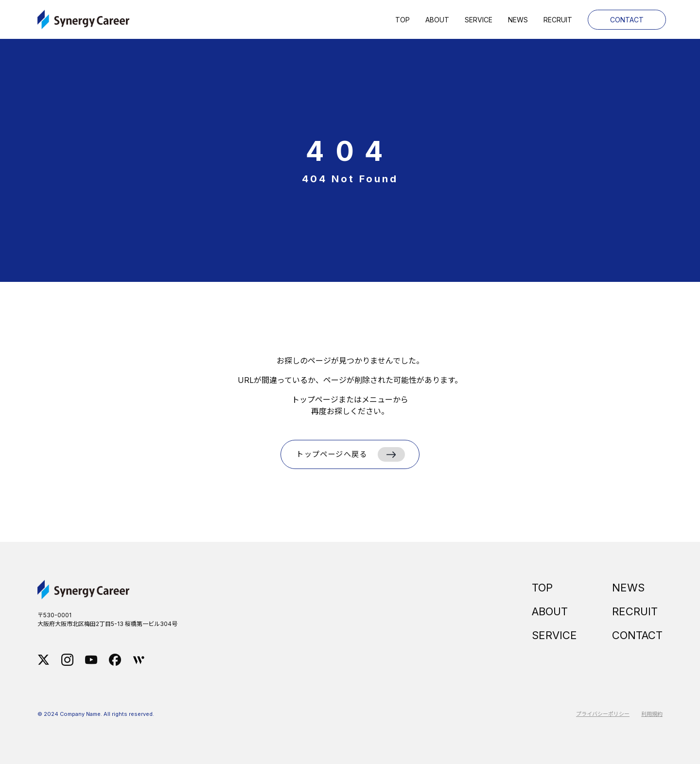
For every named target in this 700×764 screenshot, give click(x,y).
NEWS (628, 588)
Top (402, 20)
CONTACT (637, 635)
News (518, 20)
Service (479, 20)
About (437, 20)
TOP (542, 588)
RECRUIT (635, 611)
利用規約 (652, 714)
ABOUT (550, 611)
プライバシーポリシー (603, 714)
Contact (627, 20)
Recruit (558, 20)
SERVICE (554, 635)
